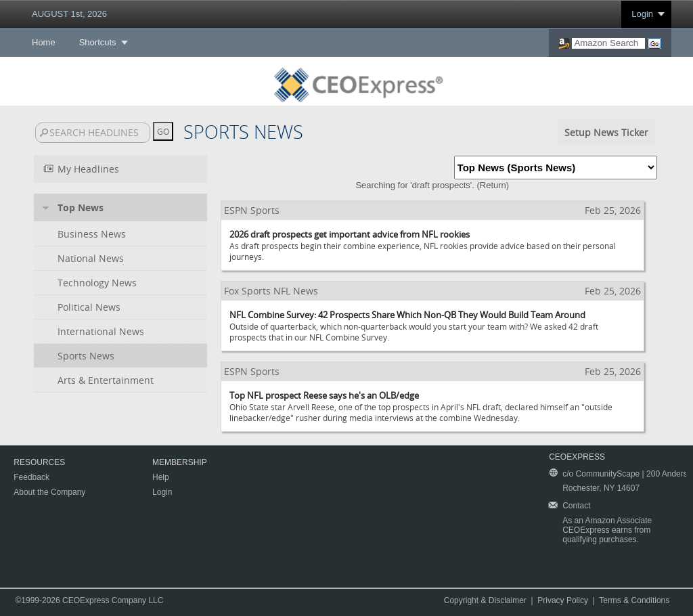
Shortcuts (98, 42)
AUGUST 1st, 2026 (69, 14)
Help (161, 477)
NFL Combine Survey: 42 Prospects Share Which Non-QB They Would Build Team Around (407, 315)
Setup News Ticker (606, 132)
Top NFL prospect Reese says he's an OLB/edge (324, 395)
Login (642, 14)
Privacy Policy (563, 600)
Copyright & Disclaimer (485, 600)
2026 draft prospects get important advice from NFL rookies (350, 234)
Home (44, 42)
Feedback (31, 477)
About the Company (49, 492)
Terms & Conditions (634, 600)
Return (493, 185)
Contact (576, 506)
